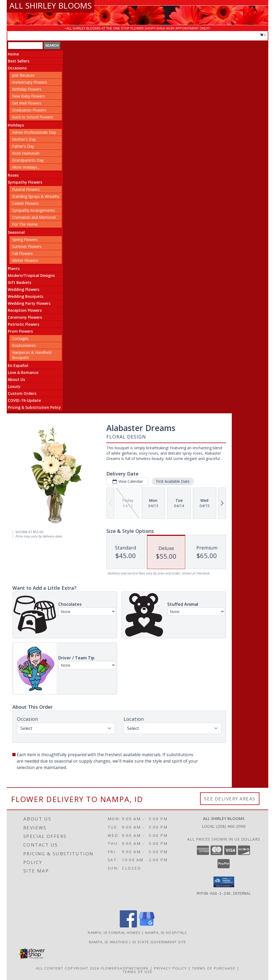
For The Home (25, 224)
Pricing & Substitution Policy (34, 407)
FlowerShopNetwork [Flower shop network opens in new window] (125, 968)
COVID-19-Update (24, 400)
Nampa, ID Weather (108, 942)
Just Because (23, 75)
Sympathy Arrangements (34, 210)
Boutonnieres (24, 345)
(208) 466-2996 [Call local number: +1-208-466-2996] (231, 826)
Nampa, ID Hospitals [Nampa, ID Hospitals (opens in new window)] (166, 933)
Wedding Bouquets (26, 296)
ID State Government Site (159, 942)
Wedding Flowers (23, 289)
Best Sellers (19, 61)
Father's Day (23, 146)
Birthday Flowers (27, 89)
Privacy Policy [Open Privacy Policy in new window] (170, 968)
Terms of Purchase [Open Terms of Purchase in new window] (214, 968)
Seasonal (16, 232)
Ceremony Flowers (25, 317)
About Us (16, 379)
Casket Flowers (25, 203)
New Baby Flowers (28, 96)
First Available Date (173, 481)
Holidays (16, 125)
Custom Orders (22, 393)
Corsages (20, 338)
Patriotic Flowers (23, 324)
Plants (14, 268)
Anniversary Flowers (30, 82)
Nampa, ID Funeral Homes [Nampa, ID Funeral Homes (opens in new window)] (114, 933)
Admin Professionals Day (34, 132)
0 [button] (263, 35)
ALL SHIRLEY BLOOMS (50, 5)
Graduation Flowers (29, 110)
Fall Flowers (22, 253)
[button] (224, 882)
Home (13, 54)
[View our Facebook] (128, 926)
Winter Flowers (25, 260)
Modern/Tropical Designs (31, 275)
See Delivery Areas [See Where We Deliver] (230, 799)
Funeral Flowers (26, 189)
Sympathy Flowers (25, 182)
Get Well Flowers (27, 103)
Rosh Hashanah (26, 153)
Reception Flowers (25, 310)
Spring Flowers (25, 240)
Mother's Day (24, 139)
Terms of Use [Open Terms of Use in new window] (138, 972)
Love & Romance (23, 372)
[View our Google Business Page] (147, 926)
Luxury (14, 386)
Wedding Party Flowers (29, 303)
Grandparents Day (28, 160)
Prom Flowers (20, 331)
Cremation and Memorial (34, 217)
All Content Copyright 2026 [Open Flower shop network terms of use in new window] (68, 968)
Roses (13, 175)
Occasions (17, 68)
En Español (18, 365)
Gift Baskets (19, 282)
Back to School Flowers (33, 117)
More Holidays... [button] (26, 167)
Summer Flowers (27, 246)
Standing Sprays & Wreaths (36, 196)
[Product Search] (25, 46)
